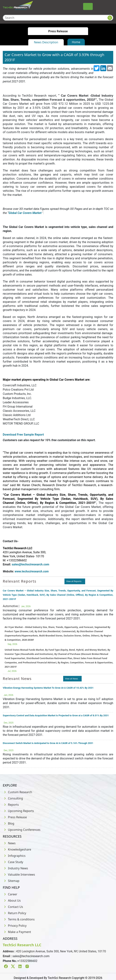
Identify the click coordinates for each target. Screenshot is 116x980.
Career (10, 894)
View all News (71, 679)
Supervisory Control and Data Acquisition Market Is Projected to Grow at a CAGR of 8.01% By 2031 (56, 715)
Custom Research (17, 792)
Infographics (14, 856)
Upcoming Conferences (22, 830)
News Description (46, 42)
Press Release (15, 817)
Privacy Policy (15, 926)
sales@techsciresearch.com (31, 956)
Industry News (15, 868)
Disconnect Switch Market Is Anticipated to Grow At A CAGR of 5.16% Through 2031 (48, 743)
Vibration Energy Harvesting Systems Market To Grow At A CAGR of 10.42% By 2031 (48, 688)
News (9, 843)
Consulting (13, 798)
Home (76, 42)
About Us (12, 901)
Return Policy (14, 913)
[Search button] (110, 18)
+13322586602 (27, 961)
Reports (11, 805)
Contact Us (13, 907)
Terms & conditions (19, 919)
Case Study (13, 862)
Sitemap (11, 881)
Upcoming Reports (18, 811)
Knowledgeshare (17, 849)
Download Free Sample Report (23, 435)
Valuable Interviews (19, 875)
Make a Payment (17, 932)
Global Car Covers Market (25, 213)
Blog (8, 823)
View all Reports (74, 581)
